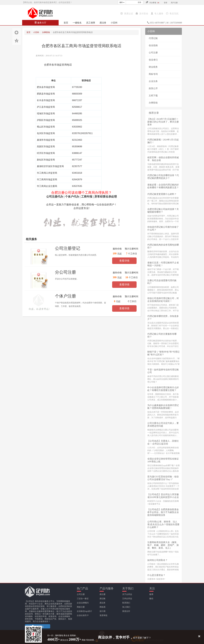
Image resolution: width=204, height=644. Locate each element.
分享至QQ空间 (17, 41)
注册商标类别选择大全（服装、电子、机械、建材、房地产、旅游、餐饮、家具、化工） (163, 545)
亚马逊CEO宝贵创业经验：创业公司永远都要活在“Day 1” (163, 478)
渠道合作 (126, 611)
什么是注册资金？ (156, 575)
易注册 (102, 594)
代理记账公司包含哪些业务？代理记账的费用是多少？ (163, 177)
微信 (151, 599)
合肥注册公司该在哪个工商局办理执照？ (81, 193)
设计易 (102, 611)
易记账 (102, 599)
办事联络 (46, 32)
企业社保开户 (83, 615)
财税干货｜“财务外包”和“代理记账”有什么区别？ (163, 353)
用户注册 (174, 3)
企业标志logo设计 (84, 611)
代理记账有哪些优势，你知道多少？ (163, 318)
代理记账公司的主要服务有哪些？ (162, 335)
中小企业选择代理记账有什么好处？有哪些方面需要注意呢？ (163, 389)
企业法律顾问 (83, 603)
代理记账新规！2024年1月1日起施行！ (163, 141)
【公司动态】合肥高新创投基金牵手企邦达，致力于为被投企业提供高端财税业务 (163, 512)
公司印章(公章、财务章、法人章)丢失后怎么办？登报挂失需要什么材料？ (163, 524)
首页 (66, 23)
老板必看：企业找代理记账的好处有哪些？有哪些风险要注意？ (163, 186)
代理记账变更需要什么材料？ (162, 194)
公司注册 (153, 53)
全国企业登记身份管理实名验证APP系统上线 (163, 460)
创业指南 (153, 45)
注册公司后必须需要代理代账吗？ (162, 282)
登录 (166, 3)
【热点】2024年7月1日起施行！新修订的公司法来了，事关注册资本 (163, 122)
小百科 (114, 23)
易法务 (103, 23)
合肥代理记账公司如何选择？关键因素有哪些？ (163, 211)
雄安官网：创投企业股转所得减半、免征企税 (163, 159)
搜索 (140, 2)
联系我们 (126, 603)
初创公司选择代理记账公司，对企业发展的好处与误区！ (163, 300)
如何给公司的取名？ (157, 560)
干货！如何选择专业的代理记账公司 (163, 371)
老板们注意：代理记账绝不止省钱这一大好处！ (163, 264)
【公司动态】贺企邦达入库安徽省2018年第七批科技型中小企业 (163, 496)
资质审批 (103, 615)
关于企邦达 (127, 594)
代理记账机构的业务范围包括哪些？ (163, 246)
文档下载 (153, 96)
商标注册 (81, 607)
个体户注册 (65, 296)
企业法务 (153, 81)
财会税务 (153, 67)
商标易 (102, 607)
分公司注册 (65, 272)
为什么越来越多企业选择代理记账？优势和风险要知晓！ (163, 407)
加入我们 (126, 607)
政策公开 (153, 88)
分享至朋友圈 (17, 32)
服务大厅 (40, 23)
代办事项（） (155, 3)
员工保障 (91, 23)
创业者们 (153, 60)
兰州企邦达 (127, 599)
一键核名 (77, 23)
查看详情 (124, 261)
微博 (151, 594)
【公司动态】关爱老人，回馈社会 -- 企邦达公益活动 (163, 442)
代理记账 (153, 38)
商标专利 (153, 74)
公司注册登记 (68, 248)
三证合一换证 (83, 599)
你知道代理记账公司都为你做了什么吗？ (163, 228)
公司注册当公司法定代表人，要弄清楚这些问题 (163, 424)
